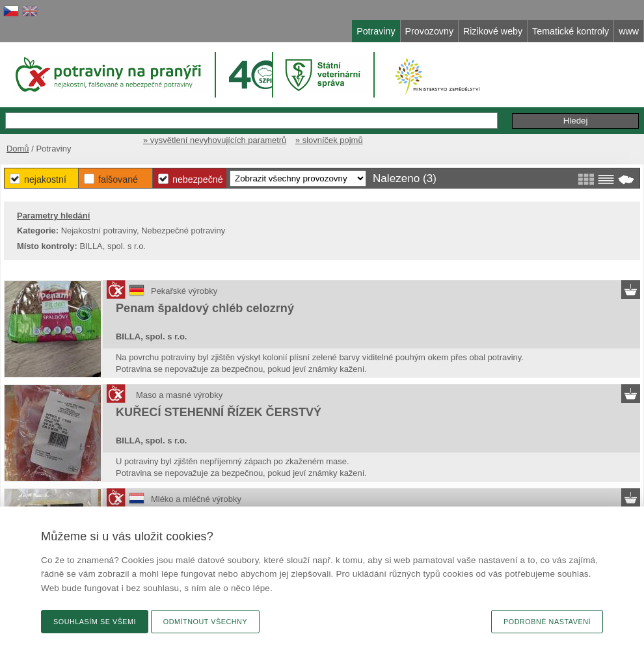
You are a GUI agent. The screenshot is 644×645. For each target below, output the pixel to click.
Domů (18, 149)
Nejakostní (45, 179)
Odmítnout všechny (205, 622)
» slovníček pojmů (329, 140)
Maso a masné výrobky (179, 395)
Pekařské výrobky (184, 291)
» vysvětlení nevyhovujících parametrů (215, 140)
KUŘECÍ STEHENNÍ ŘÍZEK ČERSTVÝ (219, 412)
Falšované (118, 179)
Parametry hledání (53, 216)
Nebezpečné (198, 179)
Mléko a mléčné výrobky (196, 499)
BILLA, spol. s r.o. (151, 336)
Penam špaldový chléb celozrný (205, 308)
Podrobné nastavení (547, 622)
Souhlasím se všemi (95, 622)
